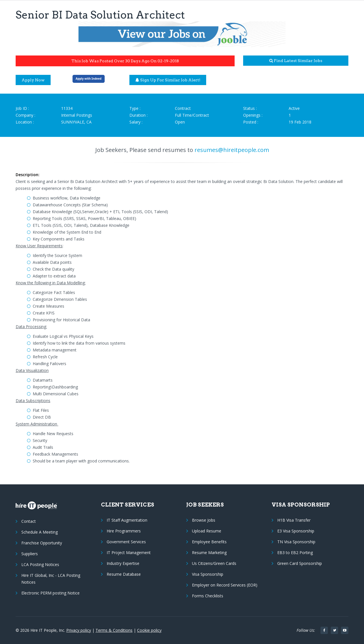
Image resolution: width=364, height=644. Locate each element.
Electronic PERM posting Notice (50, 593)
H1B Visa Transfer (294, 520)
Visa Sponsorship (208, 574)
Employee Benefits (209, 542)
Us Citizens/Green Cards (214, 563)
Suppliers (30, 554)
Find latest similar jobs (296, 61)
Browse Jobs (204, 520)
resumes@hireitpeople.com (232, 150)
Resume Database (124, 574)
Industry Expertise (123, 563)
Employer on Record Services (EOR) (225, 585)
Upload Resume (207, 531)
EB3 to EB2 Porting (295, 553)
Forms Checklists (208, 596)
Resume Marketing (209, 553)
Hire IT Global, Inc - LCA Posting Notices (51, 579)
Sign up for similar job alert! (168, 80)
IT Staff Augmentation (127, 520)
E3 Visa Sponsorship (296, 531)
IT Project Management (129, 553)
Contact (29, 521)
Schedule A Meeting (40, 532)
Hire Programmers (124, 531)
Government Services (126, 542)
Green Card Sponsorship (300, 563)
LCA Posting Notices (40, 564)
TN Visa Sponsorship (296, 542)
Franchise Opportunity (42, 543)
